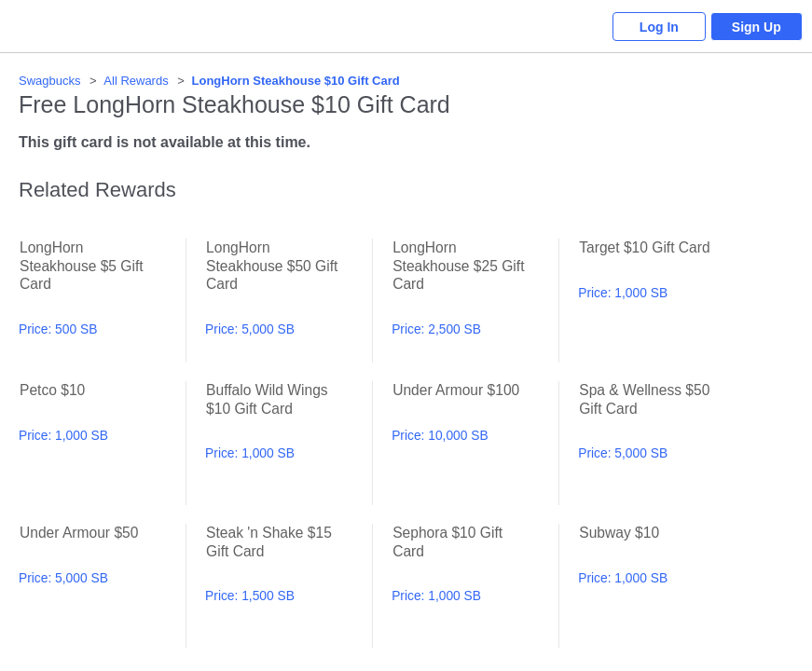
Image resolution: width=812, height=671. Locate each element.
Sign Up (757, 27)
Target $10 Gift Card (661, 301)
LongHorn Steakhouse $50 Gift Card (289, 301)
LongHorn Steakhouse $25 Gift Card (475, 301)
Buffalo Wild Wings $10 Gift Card (289, 443)
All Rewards (136, 81)
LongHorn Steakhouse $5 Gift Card (102, 301)
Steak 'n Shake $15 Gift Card (289, 586)
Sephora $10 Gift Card (475, 586)
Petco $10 (102, 443)
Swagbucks (49, 81)
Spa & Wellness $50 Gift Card (661, 443)
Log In (658, 27)
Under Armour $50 (102, 586)
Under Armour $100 (475, 443)
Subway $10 (661, 586)
